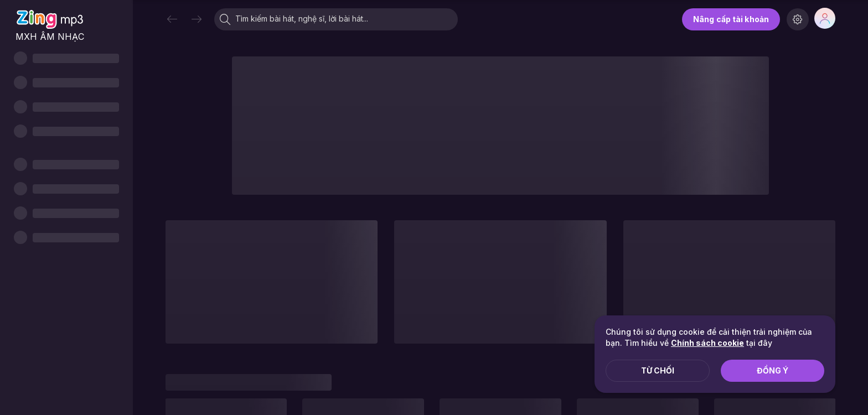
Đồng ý (773, 370)
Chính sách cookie (707, 343)
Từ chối (658, 370)
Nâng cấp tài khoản (731, 19)
